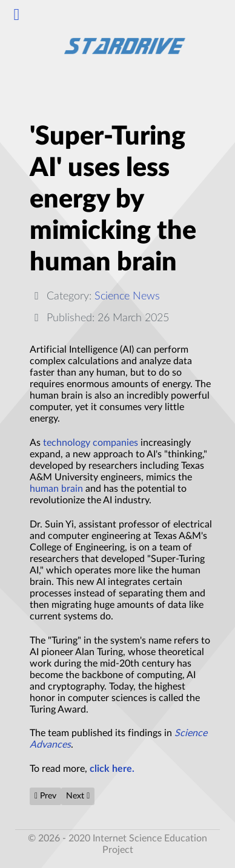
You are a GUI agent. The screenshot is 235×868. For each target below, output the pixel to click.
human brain (56, 489)
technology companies (91, 443)
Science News (127, 296)
